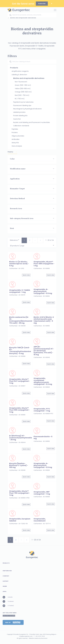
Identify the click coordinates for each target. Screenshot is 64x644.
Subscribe (42, 4)
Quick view (26, 275)
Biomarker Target (17, 189)
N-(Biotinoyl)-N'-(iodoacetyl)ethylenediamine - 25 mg (23, 438)
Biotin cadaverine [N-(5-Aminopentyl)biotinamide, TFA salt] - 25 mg (21, 320)
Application (15, 179)
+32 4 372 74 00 (40, 636)
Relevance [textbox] (14, 240)
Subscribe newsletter (9, 616)
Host (12, 228)
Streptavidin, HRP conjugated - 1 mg (42, 493)
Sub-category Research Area (22, 218)
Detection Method (17, 199)
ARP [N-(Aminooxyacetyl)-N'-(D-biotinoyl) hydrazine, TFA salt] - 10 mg (44, 351)
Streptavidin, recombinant (40, 520)
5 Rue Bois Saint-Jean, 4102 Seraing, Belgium (43, 634)
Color (12, 159)
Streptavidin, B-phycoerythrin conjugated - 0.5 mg (43, 291)
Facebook (8, 601)
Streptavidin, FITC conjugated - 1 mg (42, 410)
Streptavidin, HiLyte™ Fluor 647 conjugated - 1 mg (20, 381)
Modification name (18, 169)
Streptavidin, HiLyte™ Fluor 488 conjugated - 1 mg (44, 264)
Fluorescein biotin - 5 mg (43, 438)
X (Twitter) (8, 606)
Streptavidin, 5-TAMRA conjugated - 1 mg (20, 291)
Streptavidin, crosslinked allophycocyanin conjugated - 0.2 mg (43, 381)
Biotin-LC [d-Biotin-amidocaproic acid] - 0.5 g (19, 264)
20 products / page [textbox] (17, 246)
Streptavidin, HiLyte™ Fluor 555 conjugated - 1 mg (19, 410)
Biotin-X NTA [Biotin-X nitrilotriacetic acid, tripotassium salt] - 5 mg (44, 320)
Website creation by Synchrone (38, 638)
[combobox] (15, 240)
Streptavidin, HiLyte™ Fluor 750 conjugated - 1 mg (19, 493)
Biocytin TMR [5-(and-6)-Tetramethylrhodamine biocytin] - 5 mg (20, 351)
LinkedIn (8, 597)
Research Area (16, 208)
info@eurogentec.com (26, 636)
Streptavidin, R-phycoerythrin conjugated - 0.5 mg (43, 465)
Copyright (10, 634)
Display (11, 152)
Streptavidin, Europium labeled (20, 520)
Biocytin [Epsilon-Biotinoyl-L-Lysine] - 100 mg (19, 465)
